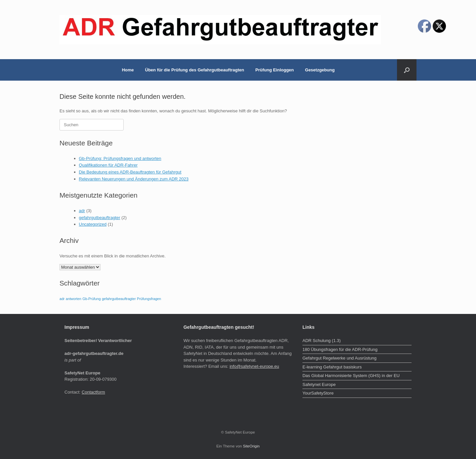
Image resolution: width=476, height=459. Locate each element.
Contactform (93, 392)
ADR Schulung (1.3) (322, 341)
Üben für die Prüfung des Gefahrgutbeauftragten (195, 70)
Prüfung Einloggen (275, 70)
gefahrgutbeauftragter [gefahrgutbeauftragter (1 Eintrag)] (119, 299)
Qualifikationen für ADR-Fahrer (108, 165)
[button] (407, 70)
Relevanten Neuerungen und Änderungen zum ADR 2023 (134, 179)
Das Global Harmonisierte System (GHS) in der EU (351, 376)
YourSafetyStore (318, 393)
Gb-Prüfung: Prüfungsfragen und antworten (120, 158)
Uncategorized (93, 224)
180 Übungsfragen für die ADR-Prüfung (340, 349)
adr (82, 211)
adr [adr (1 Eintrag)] (62, 299)
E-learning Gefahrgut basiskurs (332, 367)
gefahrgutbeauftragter (100, 218)
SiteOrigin (251, 446)
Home (128, 70)
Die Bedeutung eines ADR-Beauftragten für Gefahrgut (130, 172)
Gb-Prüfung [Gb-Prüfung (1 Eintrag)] (91, 299)
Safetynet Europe (319, 384)
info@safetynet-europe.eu (254, 366)
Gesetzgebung (320, 70)
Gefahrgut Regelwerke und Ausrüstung (339, 358)
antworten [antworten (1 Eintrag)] (74, 299)
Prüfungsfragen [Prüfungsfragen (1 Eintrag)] (149, 299)
